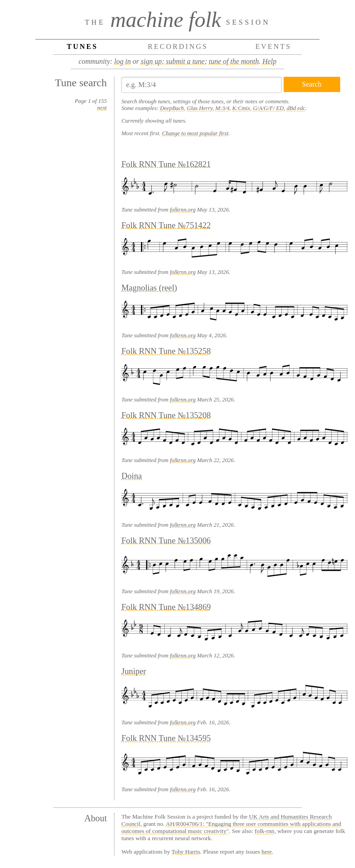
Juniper (134, 671)
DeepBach (172, 108)
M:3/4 (222, 108)
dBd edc (296, 108)
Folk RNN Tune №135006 (166, 540)
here (267, 852)
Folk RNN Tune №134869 (166, 607)
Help (270, 61)
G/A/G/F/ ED (269, 108)
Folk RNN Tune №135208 (166, 415)
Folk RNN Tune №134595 (166, 738)
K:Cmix (241, 108)
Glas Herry (199, 108)
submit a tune (185, 61)
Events (274, 46)
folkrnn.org (182, 210)
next (102, 108)
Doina (131, 476)
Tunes (82, 46)
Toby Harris (186, 852)
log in (123, 61)
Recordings (178, 46)
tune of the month (234, 61)
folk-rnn (265, 831)
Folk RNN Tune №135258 (166, 351)
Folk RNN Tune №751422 (166, 225)
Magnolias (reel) (149, 288)
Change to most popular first (195, 133)
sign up (151, 61)
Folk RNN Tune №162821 (166, 164)
